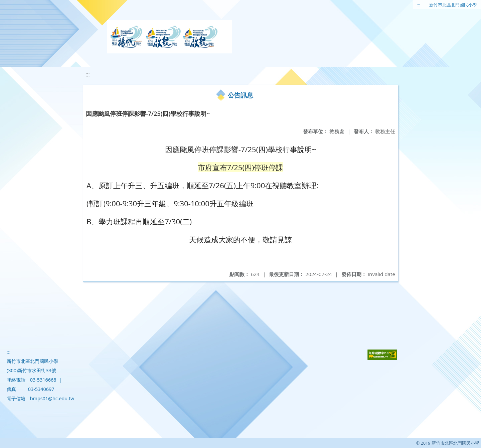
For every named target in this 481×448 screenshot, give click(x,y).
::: (419, 5)
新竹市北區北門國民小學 (453, 5)
